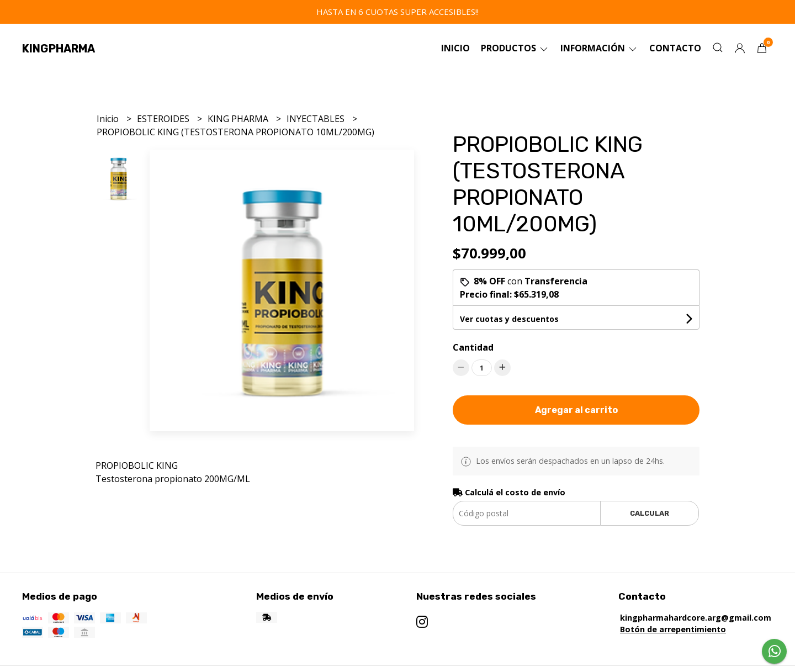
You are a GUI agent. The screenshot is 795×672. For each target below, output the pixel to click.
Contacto (675, 48)
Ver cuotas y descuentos (509, 319)
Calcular (650, 513)
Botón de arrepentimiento (673, 629)
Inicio (455, 48)
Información (599, 48)
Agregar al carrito (576, 410)
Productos (515, 48)
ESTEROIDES (164, 119)
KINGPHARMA (59, 49)
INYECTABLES (317, 119)
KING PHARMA (239, 119)
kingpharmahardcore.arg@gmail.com (696, 618)
